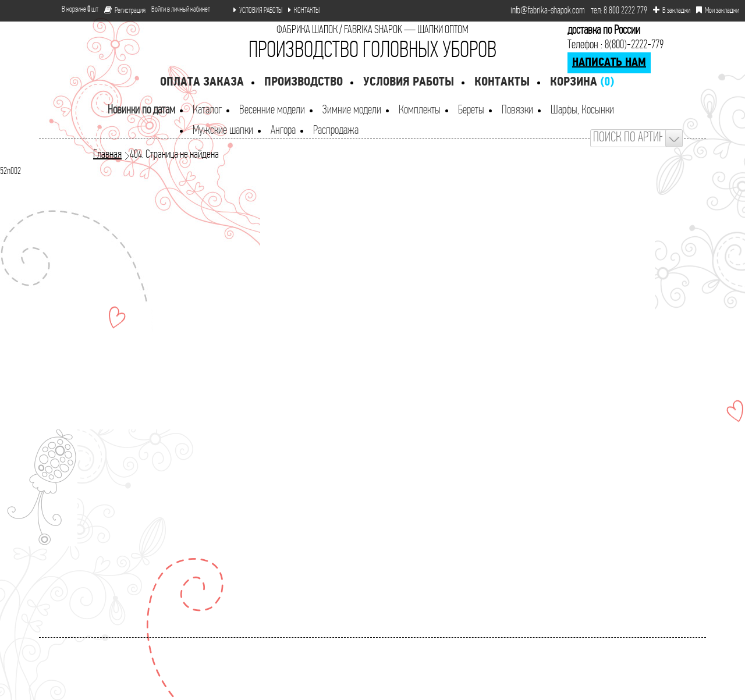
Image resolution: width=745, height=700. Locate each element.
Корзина (582, 82)
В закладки (672, 10)
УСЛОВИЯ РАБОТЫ (258, 10)
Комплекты (420, 110)
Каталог (207, 110)
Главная (107, 155)
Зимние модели (352, 110)
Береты (471, 110)
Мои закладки (718, 10)
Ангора (283, 131)
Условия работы (409, 82)
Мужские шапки (223, 131)
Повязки (517, 110)
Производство (304, 82)
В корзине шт (75, 10)
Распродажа (336, 131)
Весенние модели (272, 110)
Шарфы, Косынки (582, 110)
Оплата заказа (202, 82)
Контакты (502, 82)
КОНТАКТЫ (304, 10)
